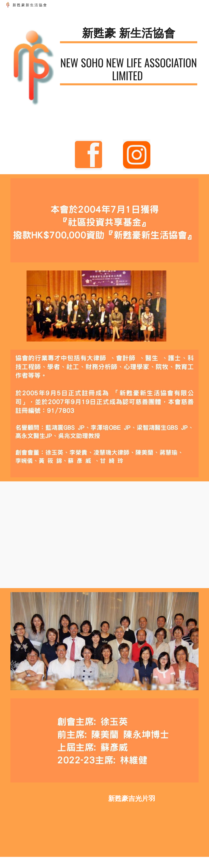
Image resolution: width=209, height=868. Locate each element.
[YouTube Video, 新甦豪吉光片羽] (56, 822)
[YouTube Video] (113, 535)
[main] (129, 34)
